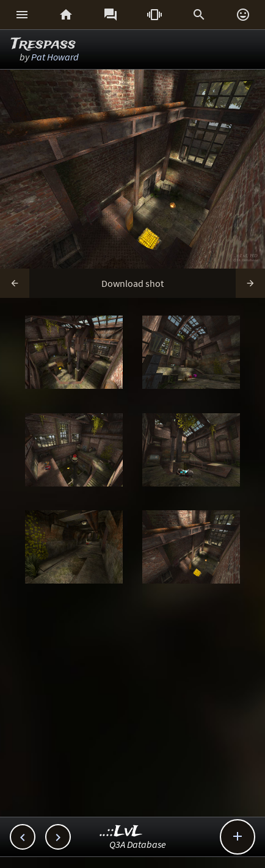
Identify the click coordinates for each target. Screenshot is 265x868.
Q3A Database (138, 844)
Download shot (132, 283)
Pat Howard (55, 57)
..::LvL (121, 832)
